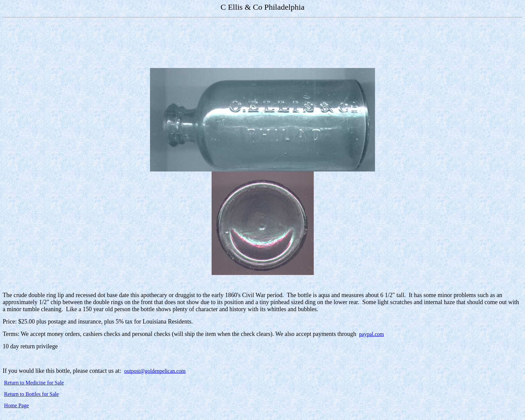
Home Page (16, 405)
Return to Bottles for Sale (31, 394)
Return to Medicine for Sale (34, 383)
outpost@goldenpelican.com (155, 371)
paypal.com (371, 334)
